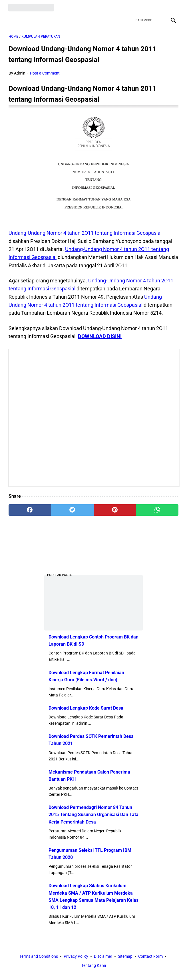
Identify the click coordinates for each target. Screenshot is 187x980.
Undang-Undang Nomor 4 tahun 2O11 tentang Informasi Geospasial (85, 233)
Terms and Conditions (39, 956)
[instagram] (172, 7)
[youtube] (159, 7)
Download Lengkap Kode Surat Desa (86, 708)
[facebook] (132, 7)
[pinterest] (115, 510)
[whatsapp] (157, 510)
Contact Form (150, 956)
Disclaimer (103, 956)
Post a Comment (45, 73)
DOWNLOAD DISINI (100, 336)
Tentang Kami (94, 965)
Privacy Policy (76, 956)
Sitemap (125, 956)
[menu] (12, 20)
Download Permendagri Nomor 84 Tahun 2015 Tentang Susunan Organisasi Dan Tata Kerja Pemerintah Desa (93, 815)
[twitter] (145, 7)
